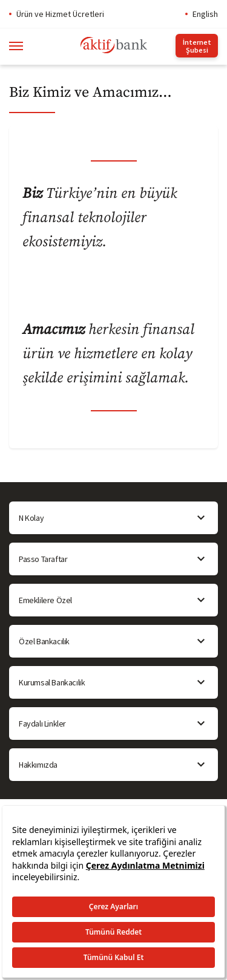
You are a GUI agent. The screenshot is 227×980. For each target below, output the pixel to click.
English (205, 14)
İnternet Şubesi (197, 46)
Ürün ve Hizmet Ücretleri (60, 14)
